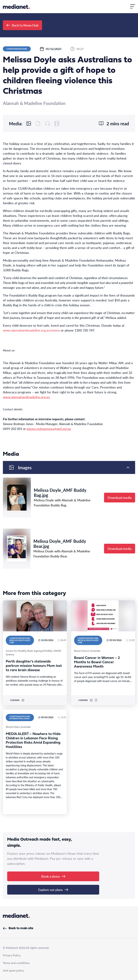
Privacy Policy (12, 955)
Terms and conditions (16, 963)
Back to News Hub (22, 25)
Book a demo (53, 876)
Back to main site (18, 928)
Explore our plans (53, 890)
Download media (120, 497)
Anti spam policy (13, 970)
